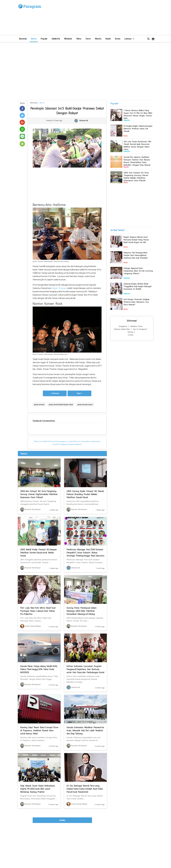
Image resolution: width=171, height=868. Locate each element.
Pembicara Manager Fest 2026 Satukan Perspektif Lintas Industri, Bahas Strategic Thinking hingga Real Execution (85, 553)
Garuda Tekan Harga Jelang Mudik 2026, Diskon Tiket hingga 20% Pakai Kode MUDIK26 (39, 669)
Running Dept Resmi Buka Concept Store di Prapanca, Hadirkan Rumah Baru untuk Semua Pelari (39, 730)
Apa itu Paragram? (140, 329)
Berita (34, 39)
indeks (62, 820)
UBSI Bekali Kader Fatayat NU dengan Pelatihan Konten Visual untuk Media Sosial (38, 553)
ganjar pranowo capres (85, 404)
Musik (108, 39)
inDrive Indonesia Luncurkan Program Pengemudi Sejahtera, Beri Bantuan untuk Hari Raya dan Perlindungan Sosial (85, 669)
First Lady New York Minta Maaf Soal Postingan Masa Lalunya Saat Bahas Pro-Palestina (38, 611)
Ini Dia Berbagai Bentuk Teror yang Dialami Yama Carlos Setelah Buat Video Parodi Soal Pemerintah (85, 789)
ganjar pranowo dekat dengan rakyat (61, 404)
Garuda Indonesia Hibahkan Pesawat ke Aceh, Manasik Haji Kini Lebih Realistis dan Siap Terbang (85, 730)
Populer (44, 39)
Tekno (79, 39)
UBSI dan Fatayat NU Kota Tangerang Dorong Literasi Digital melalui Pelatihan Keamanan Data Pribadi (39, 494)
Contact (131, 335)
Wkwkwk (68, 39)
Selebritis (56, 39)
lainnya (129, 39)
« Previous (55, 393)
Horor (88, 39)
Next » (79, 393)
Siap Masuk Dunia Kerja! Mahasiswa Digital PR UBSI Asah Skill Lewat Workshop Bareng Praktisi (37, 789)
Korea (118, 39)
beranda (23, 39)
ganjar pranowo (39, 404)
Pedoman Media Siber (122, 329)
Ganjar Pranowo (59, 288)
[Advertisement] (103, 19)
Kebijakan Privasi (137, 326)
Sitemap (130, 332)
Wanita (98, 39)
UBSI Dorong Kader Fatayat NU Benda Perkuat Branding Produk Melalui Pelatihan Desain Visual (85, 494)
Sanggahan (123, 326)
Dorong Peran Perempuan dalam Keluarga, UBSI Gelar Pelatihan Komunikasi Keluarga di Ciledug (81, 611)
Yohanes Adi (84, 121)
